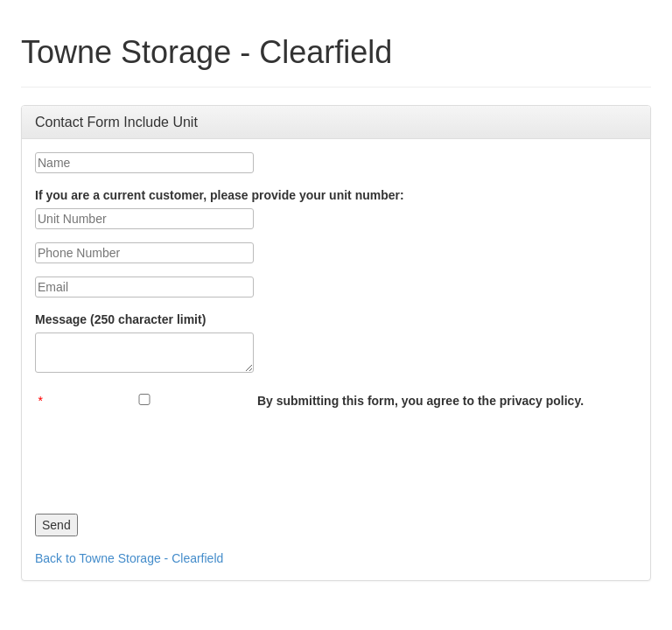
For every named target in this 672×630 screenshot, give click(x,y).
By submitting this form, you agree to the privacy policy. (420, 401)
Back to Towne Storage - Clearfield (129, 558)
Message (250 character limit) (120, 319)
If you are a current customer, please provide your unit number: (220, 195)
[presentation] (168, 457)
